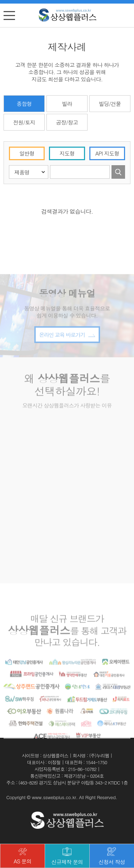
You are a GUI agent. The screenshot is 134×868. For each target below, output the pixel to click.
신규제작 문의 (67, 857)
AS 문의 (23, 857)
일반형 (27, 153)
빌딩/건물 (110, 104)
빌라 (67, 104)
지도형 (67, 153)
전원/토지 (24, 122)
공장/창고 (67, 122)
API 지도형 (107, 153)
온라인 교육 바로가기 (67, 353)
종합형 (24, 104)
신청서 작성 (112, 857)
